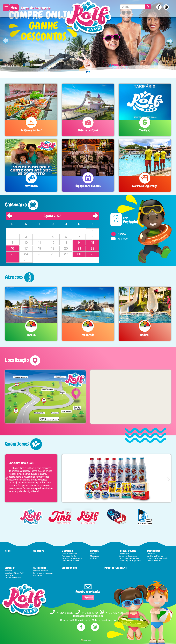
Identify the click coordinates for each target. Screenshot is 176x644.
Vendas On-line (69, 568)
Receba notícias (41, 571)
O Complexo (68, 551)
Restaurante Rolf (69, 556)
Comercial (10, 568)
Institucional (153, 551)
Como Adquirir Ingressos (130, 561)
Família (93, 554)
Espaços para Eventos (72, 558)
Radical (93, 558)
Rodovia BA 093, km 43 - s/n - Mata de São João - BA (88, 620)
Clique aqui (88, 597)
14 (79, 243)
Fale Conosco (40, 568)
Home (8, 551)
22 (93, 248)
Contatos (38, 575)
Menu (14, 8)
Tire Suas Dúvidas (127, 551)
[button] (13, 39)
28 (79, 254)
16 (12, 248)
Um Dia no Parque (155, 556)
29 (93, 254)
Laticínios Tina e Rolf (14, 573)
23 (13, 254)
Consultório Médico (71, 561)
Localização (124, 554)
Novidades (10, 575)
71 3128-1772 (90, 613)
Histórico (151, 554)
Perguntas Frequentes (129, 558)
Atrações (95, 551)
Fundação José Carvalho (158, 558)
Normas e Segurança (128, 556)
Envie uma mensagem (43, 573)
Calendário (39, 551)
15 (92, 243)
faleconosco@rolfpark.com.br (88, 616)
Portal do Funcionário (36, 8)
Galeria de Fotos (154, 561)
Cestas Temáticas (13, 578)
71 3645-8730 (65, 613)
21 (79, 248)
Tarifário (9, 571)
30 (13, 260)
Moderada (95, 556)
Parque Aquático (69, 554)
